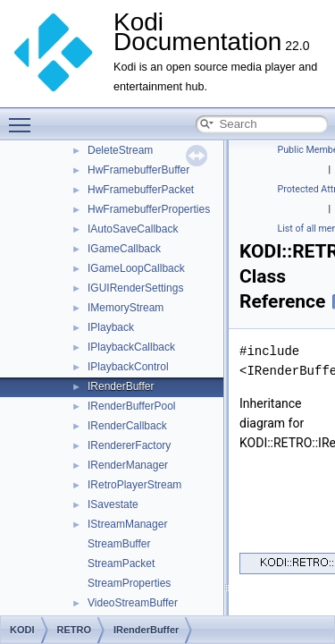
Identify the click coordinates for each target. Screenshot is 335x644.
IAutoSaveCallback (133, 229)
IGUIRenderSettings (135, 288)
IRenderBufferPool (132, 406)
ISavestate (113, 504)
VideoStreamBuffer (133, 603)
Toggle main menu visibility (24, 117)
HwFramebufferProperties (149, 209)
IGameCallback (124, 249)
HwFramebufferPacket (141, 190)
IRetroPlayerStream (134, 485)
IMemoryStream (126, 308)
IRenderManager (128, 465)
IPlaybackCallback (131, 347)
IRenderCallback (127, 426)
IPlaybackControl (128, 367)
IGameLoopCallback (136, 268)
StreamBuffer (119, 544)
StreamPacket (121, 563)
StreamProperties (129, 583)
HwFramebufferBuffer (138, 170)
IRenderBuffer (121, 386)
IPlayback (111, 327)
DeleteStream (120, 150)
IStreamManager (127, 524)
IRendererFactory (129, 445)
